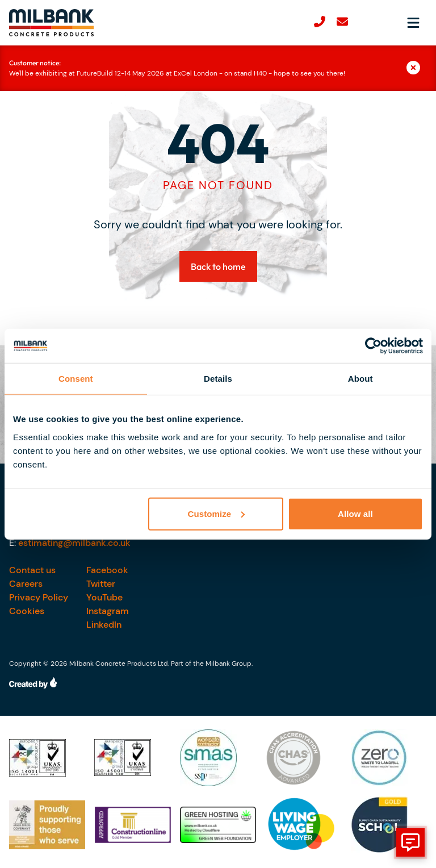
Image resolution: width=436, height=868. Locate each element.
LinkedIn (104, 625)
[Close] (417, 68)
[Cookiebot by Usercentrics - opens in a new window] (373, 346)
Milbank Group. (229, 663)
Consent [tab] (76, 379)
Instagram (108, 611)
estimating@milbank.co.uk (74, 543)
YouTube (104, 597)
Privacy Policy (39, 597)
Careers (26, 584)
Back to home (218, 266)
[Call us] (320, 23)
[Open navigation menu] (413, 23)
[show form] (410, 842)
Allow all (355, 513)
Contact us (32, 570)
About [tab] (360, 379)
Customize (217, 513)
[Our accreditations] (47, 758)
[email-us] (342, 23)
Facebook (107, 570)
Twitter (101, 584)
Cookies (27, 611)
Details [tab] (218, 379)
